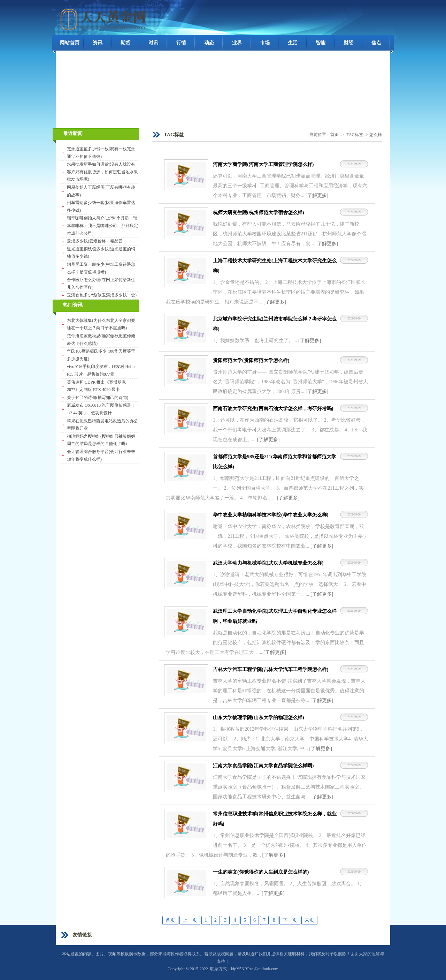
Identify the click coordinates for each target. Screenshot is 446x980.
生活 (293, 43)
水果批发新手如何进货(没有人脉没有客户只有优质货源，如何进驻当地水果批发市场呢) (102, 172)
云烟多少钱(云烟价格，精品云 (95, 241)
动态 (209, 43)
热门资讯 (73, 305)
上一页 (190, 920)
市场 (265, 43)
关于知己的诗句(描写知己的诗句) (98, 398)
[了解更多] (317, 195)
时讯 (153, 43)
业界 (237, 43)
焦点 (376, 43)
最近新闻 (73, 133)
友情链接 (82, 935)
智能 (321, 43)
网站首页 (70, 43)
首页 (334, 135)
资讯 (98, 43)
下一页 (290, 920)
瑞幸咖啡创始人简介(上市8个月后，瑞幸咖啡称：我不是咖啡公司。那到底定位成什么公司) (102, 225)
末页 (309, 920)
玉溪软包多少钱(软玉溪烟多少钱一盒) (102, 295)
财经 (348, 43)
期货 (125, 43)
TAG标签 (355, 135)
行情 (181, 43)
